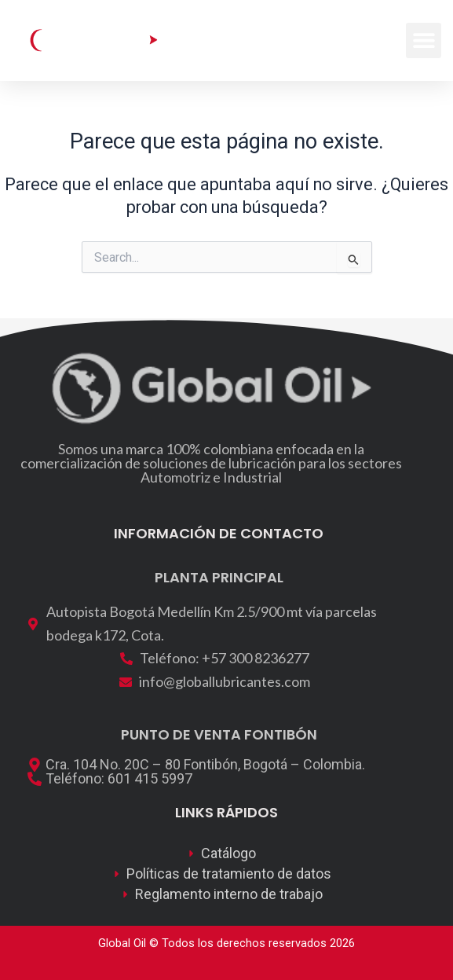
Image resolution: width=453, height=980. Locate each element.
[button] (424, 40)
